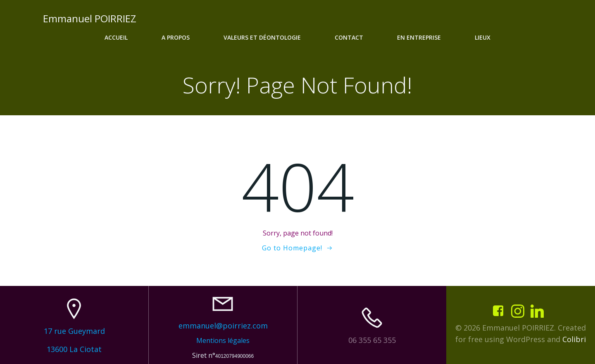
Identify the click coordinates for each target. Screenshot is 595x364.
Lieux (483, 37)
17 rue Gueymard (74, 331)
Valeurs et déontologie (262, 37)
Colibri (574, 339)
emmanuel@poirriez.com (223, 326)
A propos (176, 37)
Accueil (116, 37)
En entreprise (419, 37)
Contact (349, 37)
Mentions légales (223, 340)
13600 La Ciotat (74, 349)
